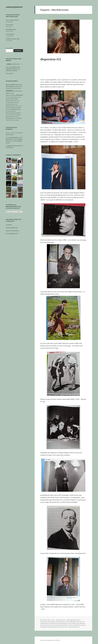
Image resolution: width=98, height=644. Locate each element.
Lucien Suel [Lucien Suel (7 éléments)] (8, 108)
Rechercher (9, 48)
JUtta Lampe (50, 625)
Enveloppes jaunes (11, 29)
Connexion (9, 225)
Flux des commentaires (12, 231)
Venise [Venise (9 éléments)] (20, 118)
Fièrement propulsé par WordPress (50, 640)
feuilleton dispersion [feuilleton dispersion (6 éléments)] (10, 99)
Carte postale (9, 25)
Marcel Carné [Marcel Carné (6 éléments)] (9, 109)
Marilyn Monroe (78, 625)
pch (53, 620)
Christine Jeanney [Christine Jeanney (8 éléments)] (16, 88)
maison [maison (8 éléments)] (19, 108)
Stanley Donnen (57, 627)
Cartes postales (10, 34)
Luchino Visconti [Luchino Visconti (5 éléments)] (18, 106)
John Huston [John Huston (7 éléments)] (9, 106)
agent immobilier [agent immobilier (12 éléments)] (11, 85)
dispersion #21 (51, 59)
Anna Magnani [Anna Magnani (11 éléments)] (10, 86)
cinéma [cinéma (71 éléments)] (9, 91)
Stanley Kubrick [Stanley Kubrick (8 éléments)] (10, 118)
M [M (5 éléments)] (17, 108)
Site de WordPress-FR (12, 234)
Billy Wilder (73, 622)
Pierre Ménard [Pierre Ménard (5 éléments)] (9, 115)
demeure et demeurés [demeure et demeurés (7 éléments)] (11, 95)
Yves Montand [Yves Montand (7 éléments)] (16, 120)
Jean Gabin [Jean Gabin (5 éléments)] (17, 102)
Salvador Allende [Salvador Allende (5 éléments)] (9, 117)
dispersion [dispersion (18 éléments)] (19, 95)
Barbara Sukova (65, 622)
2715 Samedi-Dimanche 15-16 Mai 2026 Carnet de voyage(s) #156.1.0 (14, 139)
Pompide (49, 627)
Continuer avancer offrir (13, 39)
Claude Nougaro (63, 623)
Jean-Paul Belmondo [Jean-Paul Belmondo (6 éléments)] (10, 102)
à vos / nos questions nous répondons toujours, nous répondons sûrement (13, 69)
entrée (63, 620)
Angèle (58, 622)
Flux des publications (12, 228)
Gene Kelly (80, 623)
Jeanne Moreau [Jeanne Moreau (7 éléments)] (9, 104)
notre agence (9, 73)
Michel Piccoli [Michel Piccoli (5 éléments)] (13, 111)
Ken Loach (57, 625)
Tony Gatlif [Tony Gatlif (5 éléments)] (16, 118)
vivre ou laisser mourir (12, 20)
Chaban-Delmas (45, 623)
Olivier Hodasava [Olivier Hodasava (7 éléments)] (10, 113)
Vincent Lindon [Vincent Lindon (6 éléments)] (9, 120)
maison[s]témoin (14, 7)
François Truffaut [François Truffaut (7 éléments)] (10, 101)
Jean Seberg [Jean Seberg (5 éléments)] (15, 104)
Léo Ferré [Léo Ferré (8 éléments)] (14, 108)
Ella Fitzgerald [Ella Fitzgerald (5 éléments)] (9, 97)
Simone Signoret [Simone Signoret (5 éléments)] (16, 117)
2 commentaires (75, 627)
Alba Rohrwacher (72, 620)
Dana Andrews (72, 623)
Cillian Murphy (54, 623)
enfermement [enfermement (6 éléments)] (14, 97)
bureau (59, 620)
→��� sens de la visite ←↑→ (14, 64)
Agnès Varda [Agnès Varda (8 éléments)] (19, 85)
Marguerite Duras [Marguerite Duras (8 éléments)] (16, 109)
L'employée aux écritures (13, 146)
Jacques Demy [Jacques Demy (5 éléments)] (17, 101)
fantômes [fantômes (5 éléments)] (19, 97)
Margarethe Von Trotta (66, 625)
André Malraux (52, 622)
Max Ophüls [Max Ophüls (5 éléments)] (8, 111)
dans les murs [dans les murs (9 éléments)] (19, 91)
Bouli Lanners (80, 622)
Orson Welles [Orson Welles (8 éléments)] (17, 113)
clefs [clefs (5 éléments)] (14, 91)
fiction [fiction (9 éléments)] (16, 99)
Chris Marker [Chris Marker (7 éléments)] (9, 88)
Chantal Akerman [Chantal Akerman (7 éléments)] (18, 86)
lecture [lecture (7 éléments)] (13, 106)
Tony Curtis (65, 627)
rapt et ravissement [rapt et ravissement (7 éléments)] (16, 115)
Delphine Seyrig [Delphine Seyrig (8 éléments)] (10, 93)
